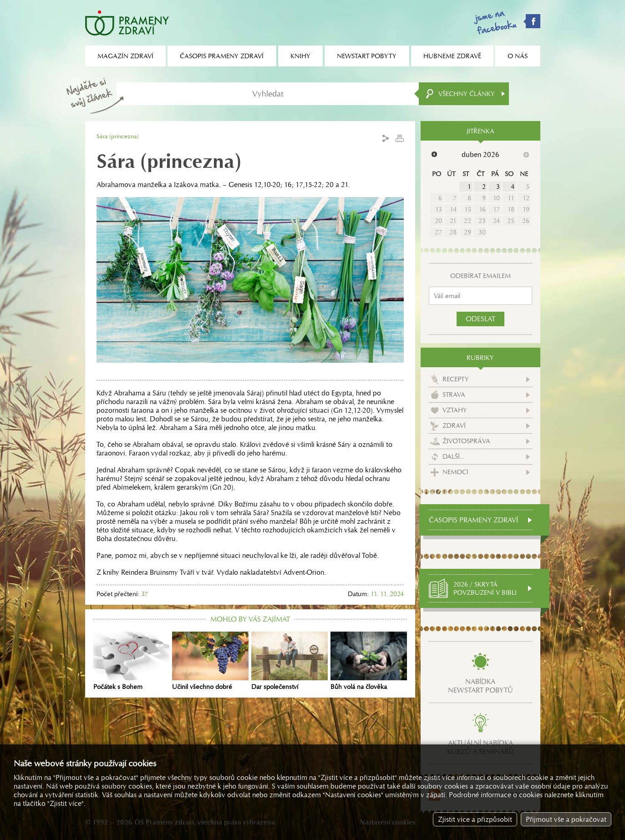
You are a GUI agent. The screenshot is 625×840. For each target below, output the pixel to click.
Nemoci (455, 472)
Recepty (456, 379)
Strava (454, 395)
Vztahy (455, 410)
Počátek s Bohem (132, 661)
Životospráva (466, 441)
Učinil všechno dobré (210, 661)
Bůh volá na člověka (369, 661)
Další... (453, 456)
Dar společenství (290, 661)
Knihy (300, 56)
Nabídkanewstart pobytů (480, 686)
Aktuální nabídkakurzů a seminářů (480, 747)
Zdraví (454, 425)
